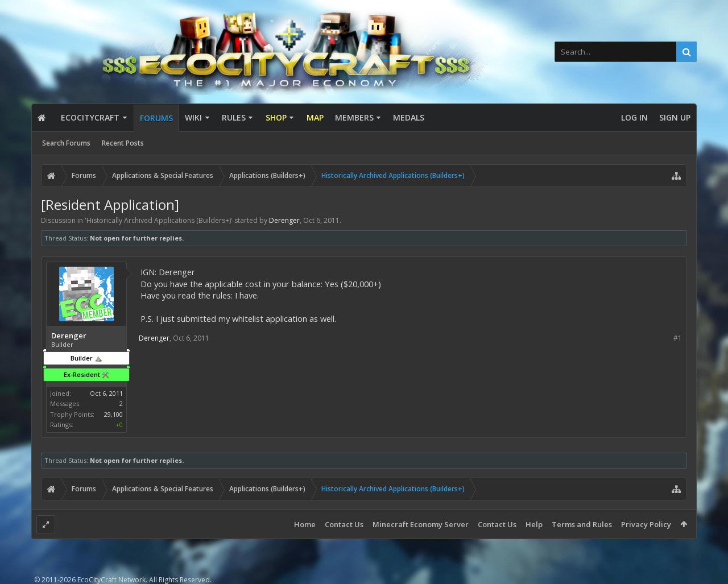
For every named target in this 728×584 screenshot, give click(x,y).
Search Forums (66, 143)
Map (315, 117)
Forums (156, 118)
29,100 (113, 414)
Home (305, 524)
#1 (678, 338)
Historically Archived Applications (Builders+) (159, 220)
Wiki (193, 117)
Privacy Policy (646, 524)
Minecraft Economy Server (421, 524)
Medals (409, 117)
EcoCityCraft (90, 117)
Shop (276, 117)
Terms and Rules (582, 524)
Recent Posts (123, 143)
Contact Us (344, 524)
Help (534, 524)
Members (354, 117)
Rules (234, 117)
